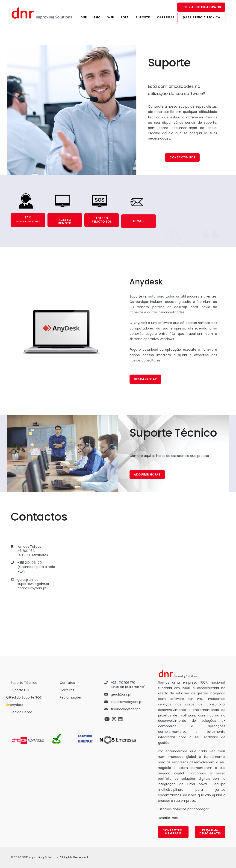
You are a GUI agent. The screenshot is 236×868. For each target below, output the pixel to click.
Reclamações (71, 697)
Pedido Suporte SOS (26, 697)
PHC (97, 17)
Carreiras (166, 17)
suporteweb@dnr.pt (33, 584)
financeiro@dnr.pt (32, 588)
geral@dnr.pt (28, 580)
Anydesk (17, 705)
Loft (125, 17)
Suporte (143, 17)
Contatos (67, 683)
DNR (84, 17)
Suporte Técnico (24, 683)
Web (111, 17)
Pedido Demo (21, 712)
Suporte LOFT (21, 690)
